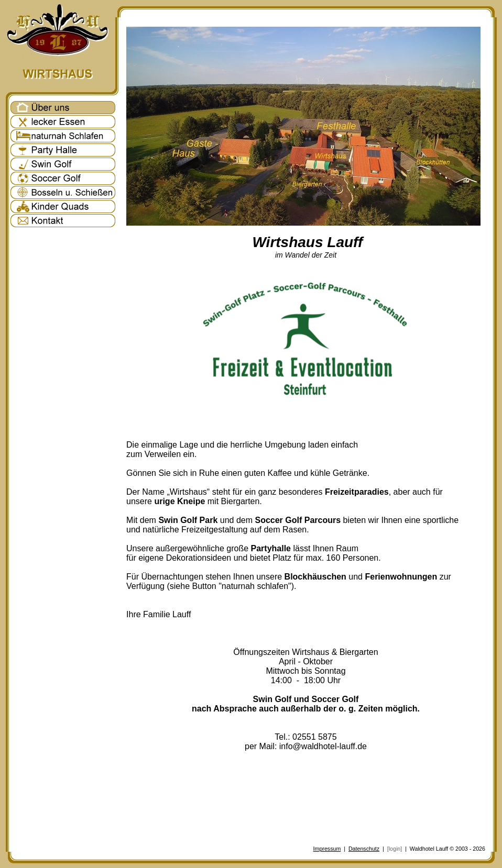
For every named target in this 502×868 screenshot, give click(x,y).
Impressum (327, 849)
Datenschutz (364, 849)
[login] (395, 849)
